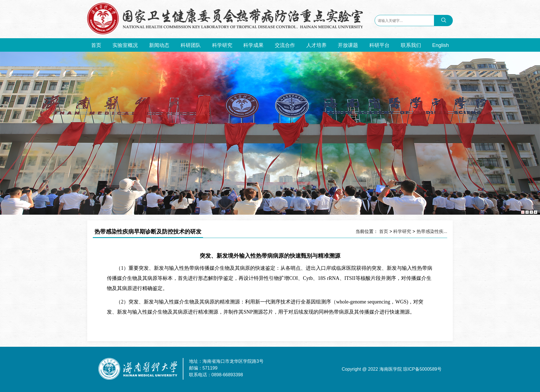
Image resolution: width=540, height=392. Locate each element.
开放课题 (348, 45)
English (441, 45)
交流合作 (285, 45)
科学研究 (222, 45)
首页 (96, 45)
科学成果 (253, 45)
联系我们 (411, 45)
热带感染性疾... (432, 231)
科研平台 (379, 45)
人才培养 (316, 45)
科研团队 (191, 45)
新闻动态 (159, 45)
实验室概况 (125, 45)
